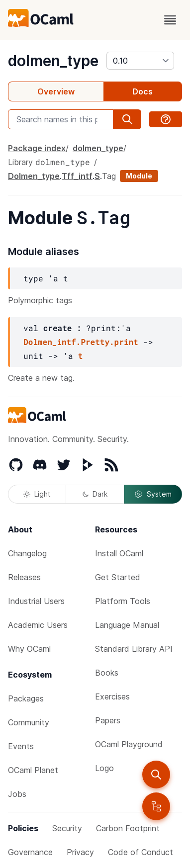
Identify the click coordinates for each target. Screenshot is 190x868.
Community (29, 722)
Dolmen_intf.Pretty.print (81, 342)
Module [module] (139, 176)
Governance (30, 852)
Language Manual (127, 625)
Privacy (80, 852)
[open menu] (170, 20)
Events (21, 746)
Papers (108, 720)
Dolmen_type (34, 176)
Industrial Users (36, 601)
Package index (37, 148)
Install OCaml (119, 553)
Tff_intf (77, 176)
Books (107, 673)
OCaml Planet (33, 770)
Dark (95, 494)
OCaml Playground (129, 744)
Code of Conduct (141, 852)
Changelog (27, 553)
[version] (140, 61)
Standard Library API (134, 649)
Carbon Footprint (128, 828)
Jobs (17, 794)
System (153, 494)
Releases (24, 577)
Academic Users (38, 625)
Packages (26, 698)
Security (67, 828)
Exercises (112, 696)
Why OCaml (29, 649)
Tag (109, 176)
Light (37, 494)
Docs (142, 91)
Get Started (118, 577)
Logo (104, 768)
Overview (56, 91)
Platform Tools (123, 601)
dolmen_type (53, 61)
